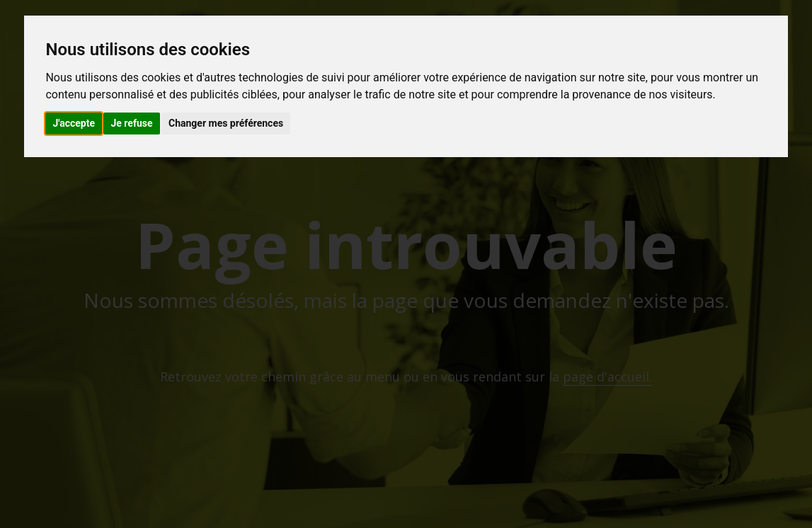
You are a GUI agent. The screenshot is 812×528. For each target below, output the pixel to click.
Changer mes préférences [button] (226, 123)
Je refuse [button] (131, 123)
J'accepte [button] (74, 123)
